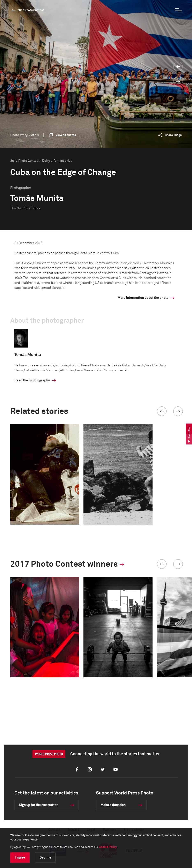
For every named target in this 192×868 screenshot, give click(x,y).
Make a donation (113, 805)
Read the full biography (32, 380)
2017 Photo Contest (31, 10)
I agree (20, 858)
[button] (162, 411)
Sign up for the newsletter (38, 805)
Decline (45, 858)
